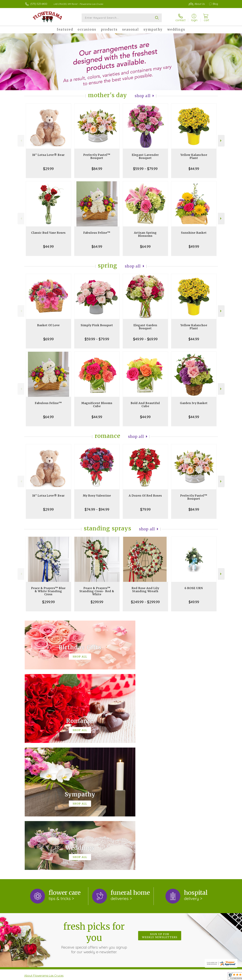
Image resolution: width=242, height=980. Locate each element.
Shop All (143, 96)
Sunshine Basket (194, 233)
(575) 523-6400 (39, 4)
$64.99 (97, 247)
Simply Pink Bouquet (97, 325)
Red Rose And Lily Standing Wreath (145, 590)
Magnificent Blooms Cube (97, 405)
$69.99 (48, 339)
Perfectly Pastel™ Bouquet (97, 156)
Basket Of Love (48, 325)
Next (221, 141)
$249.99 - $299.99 (145, 602)
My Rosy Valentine (97, 496)
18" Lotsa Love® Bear (48, 155)
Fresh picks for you (94, 811)
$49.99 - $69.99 (145, 339)
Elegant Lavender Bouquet (145, 156)
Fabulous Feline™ (97, 233)
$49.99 (194, 247)
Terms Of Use (150, 977)
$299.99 (48, 602)
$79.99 (145, 509)
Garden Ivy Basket (194, 403)
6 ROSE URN (194, 588)
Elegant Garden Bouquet (145, 327)
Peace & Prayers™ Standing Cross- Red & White (97, 591)
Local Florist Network (191, 977)
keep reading (131, 855)
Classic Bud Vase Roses (48, 233)
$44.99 (194, 169)
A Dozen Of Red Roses (145, 496)
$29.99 (48, 169)
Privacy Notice (169, 977)
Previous (21, 141)
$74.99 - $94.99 (97, 509)
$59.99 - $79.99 (145, 169)
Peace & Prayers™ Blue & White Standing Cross (48, 591)
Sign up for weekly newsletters (160, 809)
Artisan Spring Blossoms (145, 234)
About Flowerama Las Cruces (44, 849)
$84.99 (97, 169)
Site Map (210, 977)
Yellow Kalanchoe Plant (194, 156)
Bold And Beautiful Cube (145, 405)
